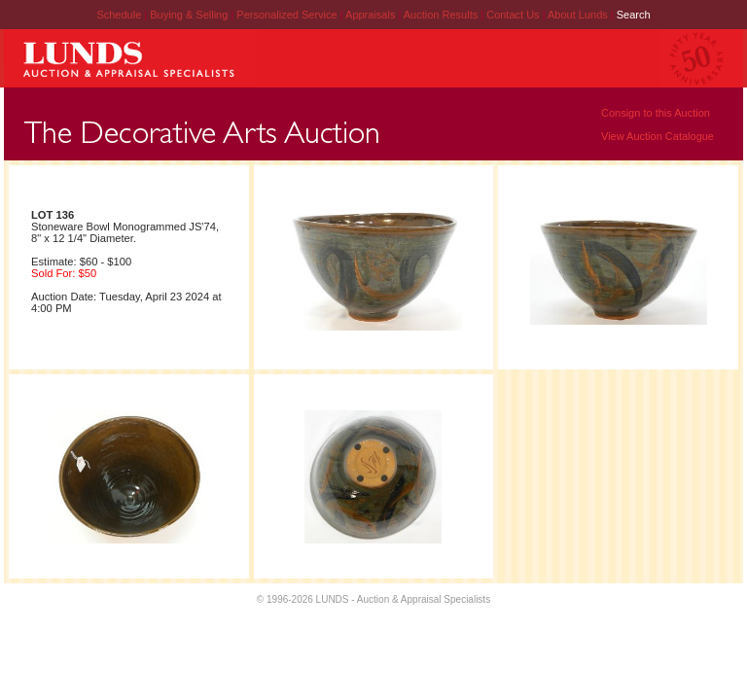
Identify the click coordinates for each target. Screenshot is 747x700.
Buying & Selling (190, 15)
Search (634, 15)
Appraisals (372, 15)
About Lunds (579, 15)
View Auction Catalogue (658, 136)
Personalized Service (288, 15)
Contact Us (513, 15)
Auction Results (442, 15)
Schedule (119, 15)
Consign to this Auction (656, 113)
